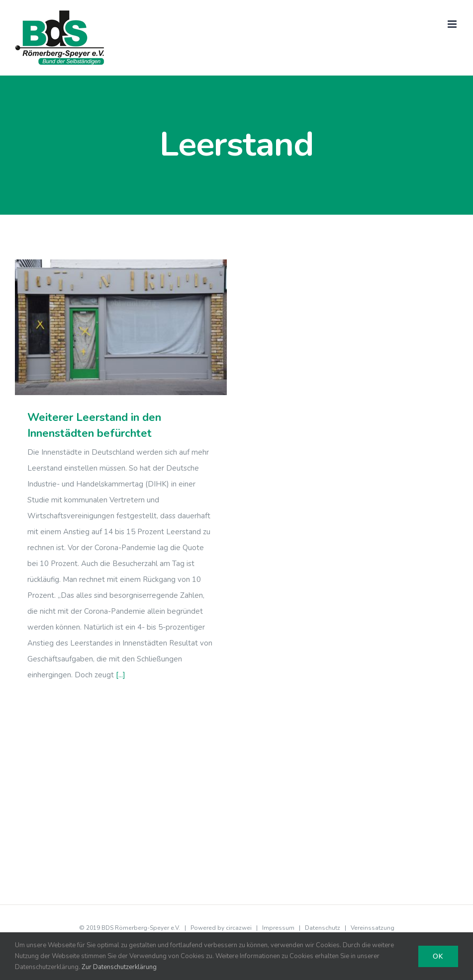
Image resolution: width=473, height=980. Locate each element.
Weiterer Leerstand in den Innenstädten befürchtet (94, 425)
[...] (121, 675)
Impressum (278, 928)
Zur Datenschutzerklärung (119, 967)
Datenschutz (323, 928)
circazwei (239, 928)
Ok (438, 956)
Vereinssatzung (373, 928)
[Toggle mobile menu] (453, 24)
